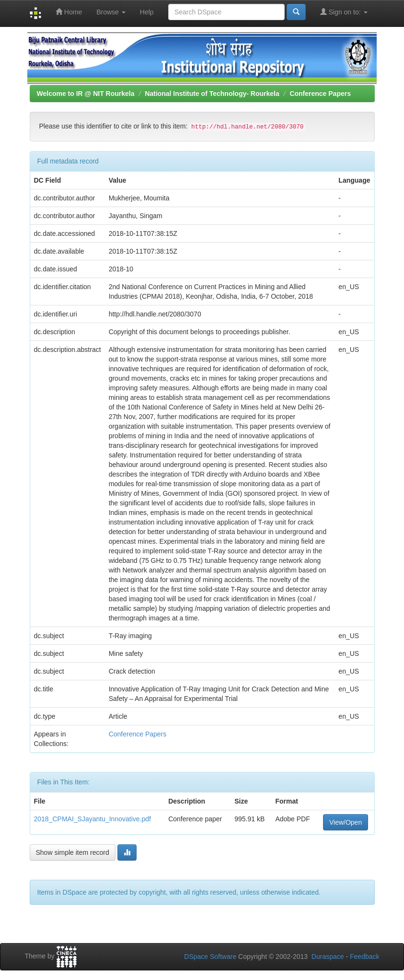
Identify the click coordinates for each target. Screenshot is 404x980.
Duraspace (328, 957)
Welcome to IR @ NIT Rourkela (86, 93)
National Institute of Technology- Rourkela (212, 93)
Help (147, 12)
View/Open (346, 822)
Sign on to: (344, 12)
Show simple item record (73, 852)
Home (69, 12)
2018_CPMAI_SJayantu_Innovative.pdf (92, 819)
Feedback (364, 957)
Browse (111, 12)
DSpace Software (210, 957)
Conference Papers (320, 93)
